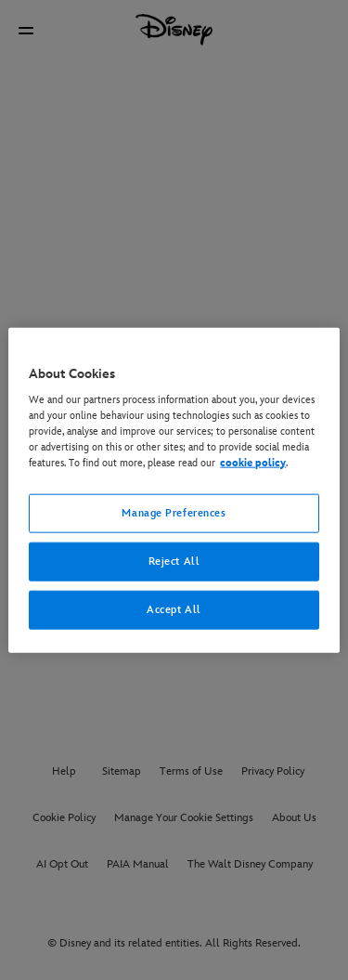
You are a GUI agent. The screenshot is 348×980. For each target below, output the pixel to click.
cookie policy (253, 463)
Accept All (174, 610)
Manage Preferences (174, 513)
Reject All (174, 562)
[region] (174, 490)
